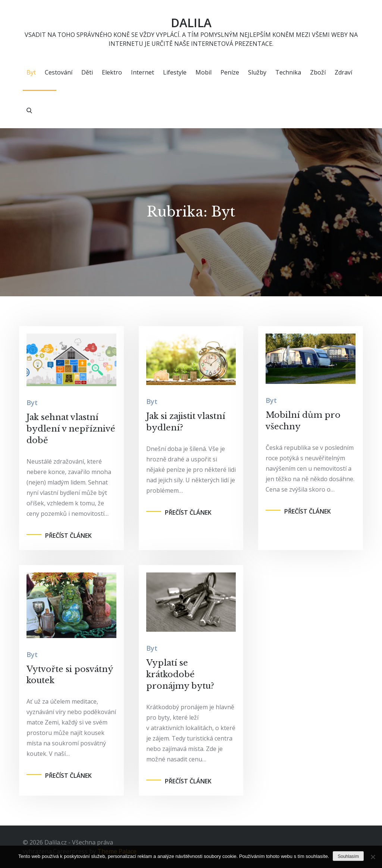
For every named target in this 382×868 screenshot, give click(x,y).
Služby (257, 73)
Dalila (191, 23)
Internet (143, 73)
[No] (373, 857)
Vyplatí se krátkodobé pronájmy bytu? (180, 675)
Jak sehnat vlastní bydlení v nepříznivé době (71, 429)
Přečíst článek (68, 536)
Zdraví (343, 73)
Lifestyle (175, 73)
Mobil (203, 73)
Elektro (112, 73)
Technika (288, 73)
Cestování (59, 73)
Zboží (318, 73)
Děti (87, 73)
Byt (31, 73)
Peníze (230, 73)
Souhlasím (348, 856)
